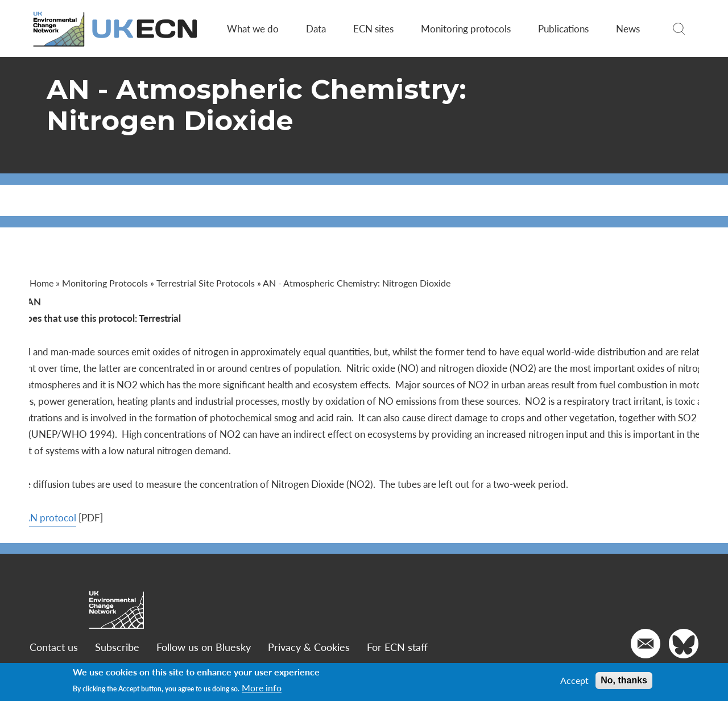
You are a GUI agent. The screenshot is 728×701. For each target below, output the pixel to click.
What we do (252, 28)
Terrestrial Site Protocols (207, 283)
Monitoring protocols (465, 28)
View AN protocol (69, 517)
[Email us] (644, 644)
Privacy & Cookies (311, 647)
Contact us (55, 647)
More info (262, 688)
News (627, 28)
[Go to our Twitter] (682, 644)
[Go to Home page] (118, 29)
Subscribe (119, 647)
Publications (563, 28)
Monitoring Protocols (107, 283)
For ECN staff (399, 647)
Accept (574, 681)
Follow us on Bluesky (205, 647)
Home (43, 283)
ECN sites (373, 28)
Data (315, 28)
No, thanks (624, 680)
